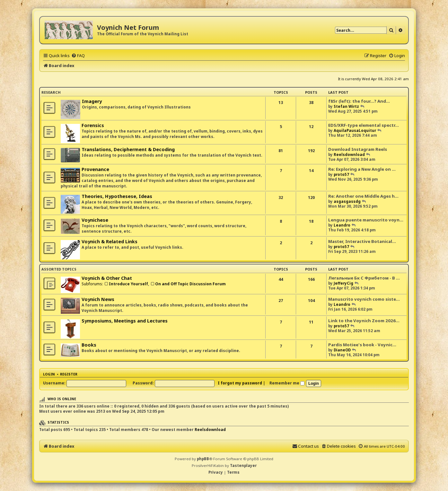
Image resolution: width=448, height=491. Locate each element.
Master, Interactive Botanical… (362, 241)
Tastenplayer (243, 465)
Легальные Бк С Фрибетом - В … (364, 278)
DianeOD (342, 350)
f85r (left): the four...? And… (359, 101)
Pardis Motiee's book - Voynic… (362, 345)
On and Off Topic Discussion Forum (188, 284)
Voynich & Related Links (110, 241)
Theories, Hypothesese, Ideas (117, 196)
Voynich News (98, 299)
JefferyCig (343, 283)
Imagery (92, 101)
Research (51, 92)
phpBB (203, 459)
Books (89, 345)
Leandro (342, 225)
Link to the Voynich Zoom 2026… (364, 321)
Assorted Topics (59, 269)
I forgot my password (240, 383)
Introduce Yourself (126, 284)
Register (69, 374)
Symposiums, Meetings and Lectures (125, 321)
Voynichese (95, 220)
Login (49, 374)
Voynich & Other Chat (107, 278)
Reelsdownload (349, 155)
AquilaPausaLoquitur (355, 130)
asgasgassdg (347, 201)
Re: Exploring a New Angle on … (362, 169)
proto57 (341, 174)
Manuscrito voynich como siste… (364, 299)
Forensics (93, 125)
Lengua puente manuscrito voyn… (366, 220)
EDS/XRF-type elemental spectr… (364, 125)
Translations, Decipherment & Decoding (128, 149)
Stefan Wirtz (346, 106)
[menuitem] (78, 56)
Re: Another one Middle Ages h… (363, 196)
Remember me (287, 383)
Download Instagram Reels (358, 149)
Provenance (95, 169)
